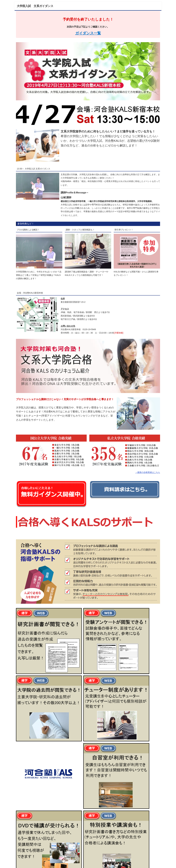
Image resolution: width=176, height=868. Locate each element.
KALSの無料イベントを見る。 (137, 848)
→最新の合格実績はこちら (148, 472)
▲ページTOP (152, 863)
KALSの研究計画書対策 (88, 848)
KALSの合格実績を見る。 (39, 853)
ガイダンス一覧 (88, 33)
